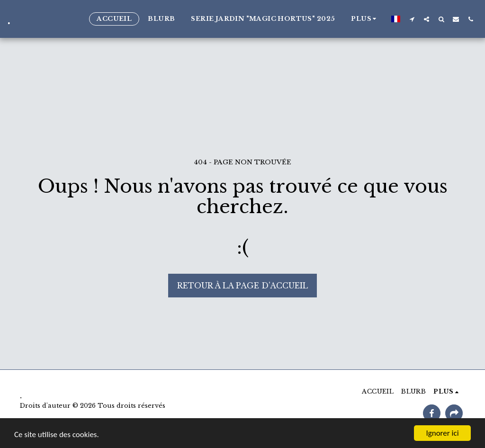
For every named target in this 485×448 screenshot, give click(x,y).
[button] (412, 19)
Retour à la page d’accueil (242, 286)
